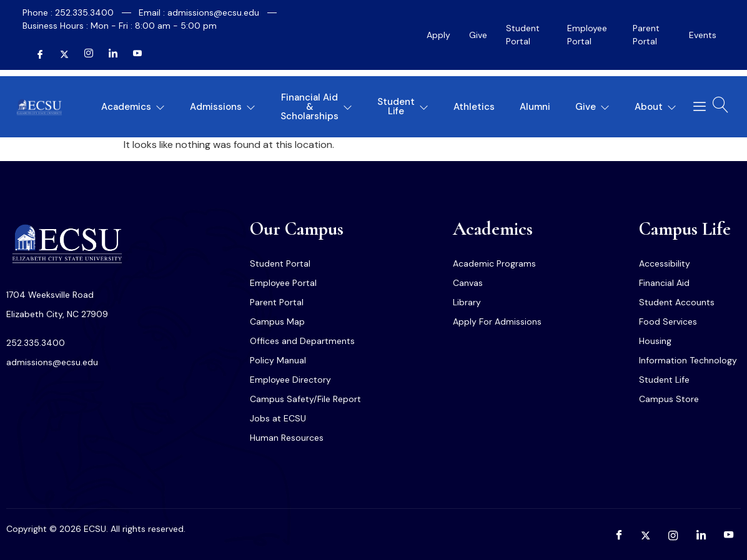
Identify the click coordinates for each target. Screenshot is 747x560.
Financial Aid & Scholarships (316, 107)
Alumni (535, 107)
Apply (438, 35)
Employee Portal (587, 35)
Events (703, 35)
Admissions (223, 107)
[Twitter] (59, 54)
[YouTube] (132, 54)
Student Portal (523, 35)
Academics (133, 107)
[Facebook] (35, 54)
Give (478, 35)
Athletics (474, 107)
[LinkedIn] (108, 54)
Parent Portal (646, 35)
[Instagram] (84, 54)
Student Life (403, 106)
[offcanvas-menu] (695, 107)
